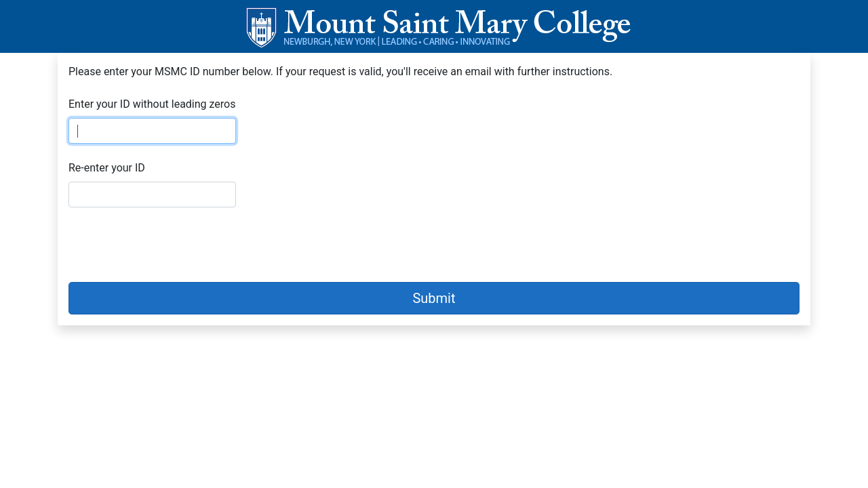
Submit (434, 298)
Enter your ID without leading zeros (152, 104)
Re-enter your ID (107, 168)
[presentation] (172, 245)
